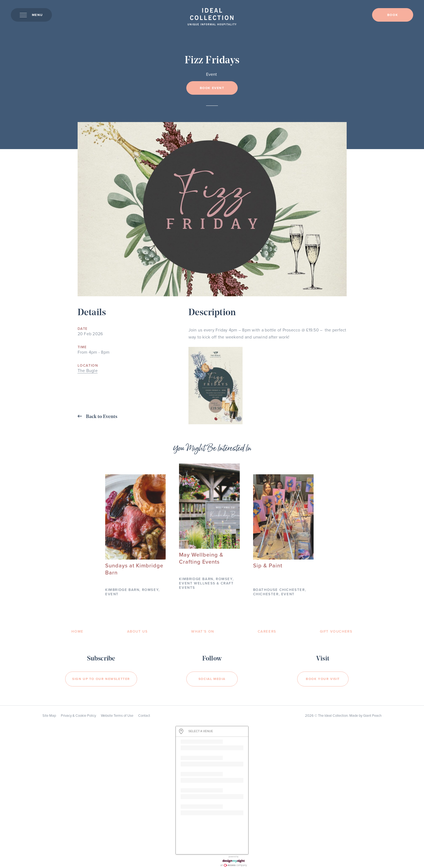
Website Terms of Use (117, 716)
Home (77, 632)
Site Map (49, 716)
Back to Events (97, 417)
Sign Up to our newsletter (101, 679)
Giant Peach (372, 716)
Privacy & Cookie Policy (78, 716)
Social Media (212, 679)
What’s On (203, 632)
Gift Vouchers (336, 632)
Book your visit (323, 679)
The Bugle (88, 371)
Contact (144, 716)
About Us (138, 632)
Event (211, 74)
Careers (267, 632)
